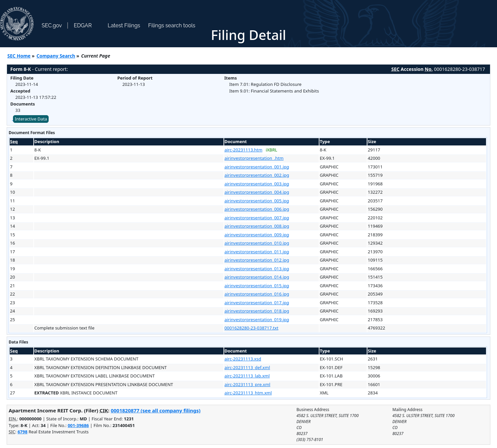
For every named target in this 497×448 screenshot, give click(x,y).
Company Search (56, 56)
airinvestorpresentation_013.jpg (257, 269)
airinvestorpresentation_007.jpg (257, 218)
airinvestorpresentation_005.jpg (257, 201)
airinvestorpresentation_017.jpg (257, 303)
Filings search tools (172, 25)
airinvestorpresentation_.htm (254, 158)
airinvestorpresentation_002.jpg (257, 175)
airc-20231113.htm (244, 150)
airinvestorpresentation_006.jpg (257, 209)
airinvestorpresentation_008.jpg (257, 226)
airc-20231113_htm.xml (248, 393)
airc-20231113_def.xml (247, 367)
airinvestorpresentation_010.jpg (257, 243)
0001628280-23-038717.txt (251, 328)
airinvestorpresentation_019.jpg (257, 320)
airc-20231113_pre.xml (248, 384)
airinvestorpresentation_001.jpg (257, 167)
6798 (23, 432)
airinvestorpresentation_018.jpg (257, 311)
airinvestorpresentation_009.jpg (257, 235)
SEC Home (19, 56)
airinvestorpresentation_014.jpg (257, 277)
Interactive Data (31, 119)
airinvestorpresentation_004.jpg (257, 192)
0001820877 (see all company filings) (155, 410)
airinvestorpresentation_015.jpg (257, 286)
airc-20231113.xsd (243, 359)
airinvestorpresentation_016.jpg (257, 294)
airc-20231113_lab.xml (247, 376)
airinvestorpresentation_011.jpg (257, 252)
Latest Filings (124, 25)
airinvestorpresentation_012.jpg (257, 260)
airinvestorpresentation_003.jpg (257, 184)
